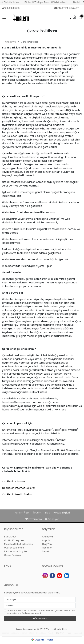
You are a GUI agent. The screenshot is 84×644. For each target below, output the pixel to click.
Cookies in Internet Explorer (19, 488)
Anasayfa (11, 42)
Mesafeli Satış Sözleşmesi (19, 544)
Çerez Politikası (13, 555)
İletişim (38, 513)
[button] (75, 17)
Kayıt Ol (46, 540)
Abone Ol (40, 619)
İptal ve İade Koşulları (16, 551)
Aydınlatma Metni (31, 613)
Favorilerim (34, 519)
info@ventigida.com (67, 8)
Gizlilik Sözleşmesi (14, 540)
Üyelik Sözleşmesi (14, 548)
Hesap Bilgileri (62, 513)
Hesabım (47, 548)
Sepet (45, 551)
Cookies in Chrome (14, 481)
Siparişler (52, 519)
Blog (48, 513)
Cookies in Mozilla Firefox (17, 494)
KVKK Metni (10, 537)
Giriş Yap (47, 544)
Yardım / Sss (22, 513)
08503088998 (11, 8)
